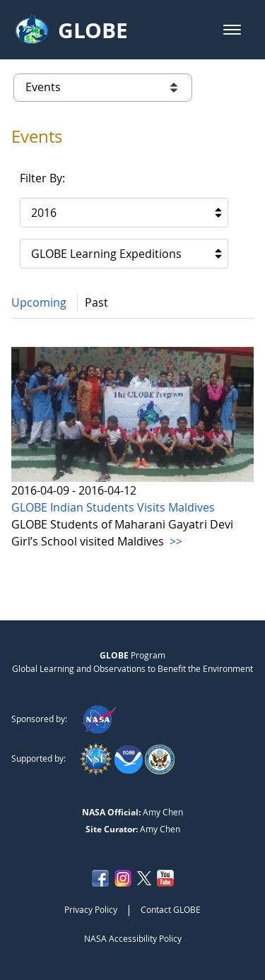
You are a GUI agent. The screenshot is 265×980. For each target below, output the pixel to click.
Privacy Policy (91, 909)
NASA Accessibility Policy (133, 938)
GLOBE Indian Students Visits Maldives (113, 507)
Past (96, 302)
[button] (232, 30)
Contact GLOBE (171, 909)
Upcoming (39, 302)
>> (175, 541)
